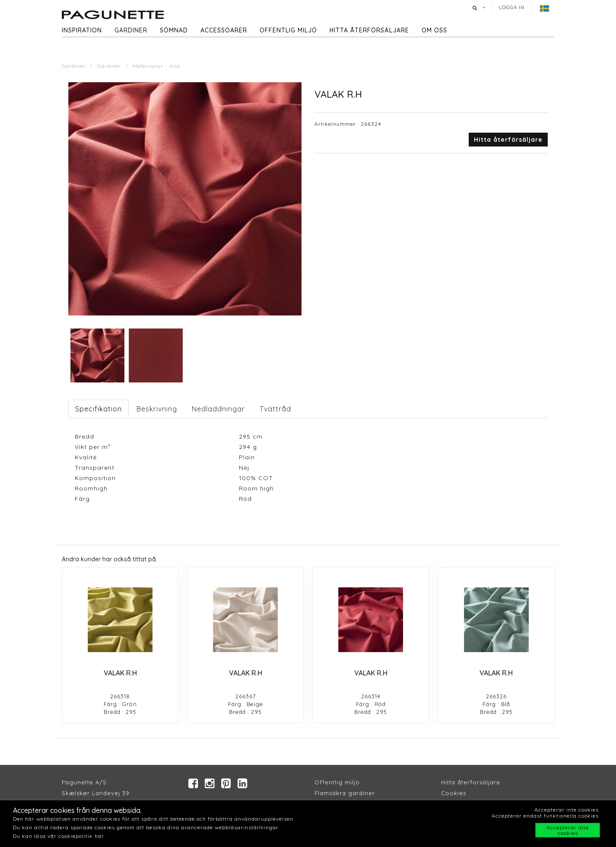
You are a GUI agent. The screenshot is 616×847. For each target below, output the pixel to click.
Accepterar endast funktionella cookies (545, 816)
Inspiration (82, 30)
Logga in (512, 7)
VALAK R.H (120, 673)
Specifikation (98, 409)
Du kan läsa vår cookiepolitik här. (59, 836)
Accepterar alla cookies (568, 830)
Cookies (454, 793)
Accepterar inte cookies (567, 810)
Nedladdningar (218, 409)
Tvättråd (275, 409)
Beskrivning (157, 409)
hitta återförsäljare (369, 30)
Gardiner (131, 30)
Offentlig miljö (288, 30)
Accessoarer (224, 30)
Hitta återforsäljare (471, 782)
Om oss (434, 30)
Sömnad (174, 30)
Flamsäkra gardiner (345, 793)
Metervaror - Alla (156, 66)
